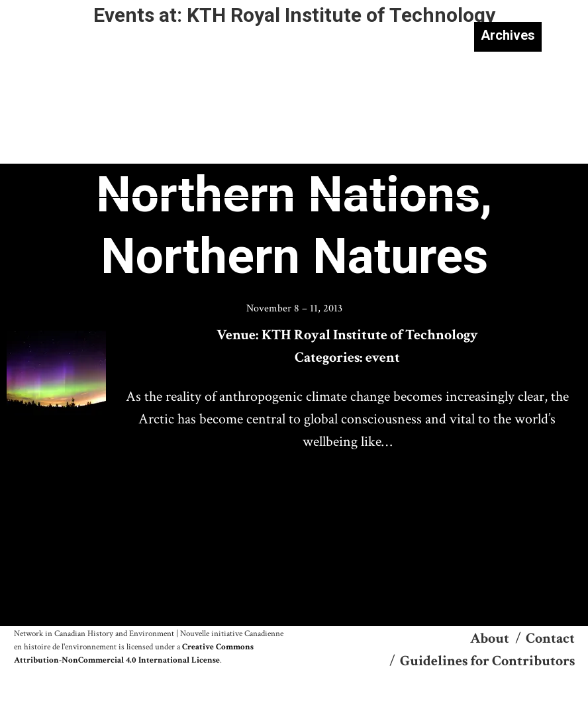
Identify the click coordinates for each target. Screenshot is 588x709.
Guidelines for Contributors (487, 661)
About (490, 638)
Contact (550, 638)
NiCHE (68, 45)
